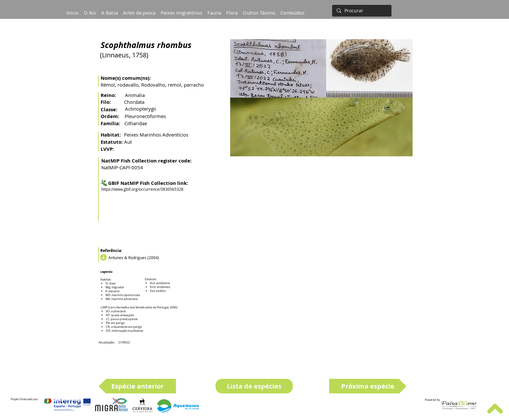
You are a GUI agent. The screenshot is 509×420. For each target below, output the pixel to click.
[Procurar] (361, 11)
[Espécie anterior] (137, 386)
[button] (110, 10)
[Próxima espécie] (368, 386)
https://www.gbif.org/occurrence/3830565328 (142, 189)
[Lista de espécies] (254, 386)
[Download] (103, 258)
